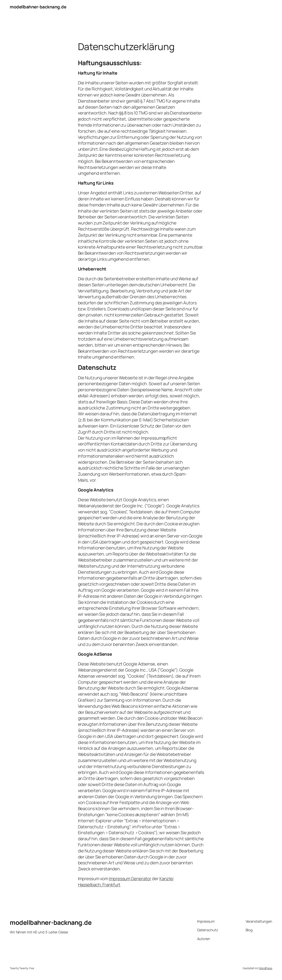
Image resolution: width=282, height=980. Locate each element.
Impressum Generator (130, 879)
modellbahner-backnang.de (38, 7)
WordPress (266, 968)
